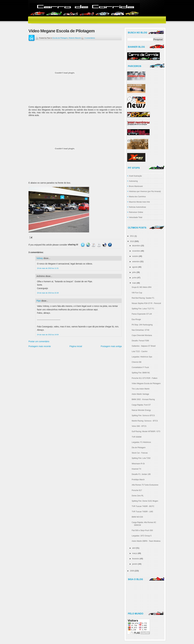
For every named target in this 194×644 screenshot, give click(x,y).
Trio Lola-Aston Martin (141, 389)
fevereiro (136, 559)
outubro (135, 256)
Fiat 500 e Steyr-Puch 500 (142, 530)
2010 (132, 241)
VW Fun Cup (137, 293)
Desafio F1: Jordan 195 (141, 474)
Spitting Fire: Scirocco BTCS (143, 416)
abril (134, 548)
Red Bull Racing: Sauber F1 (143, 298)
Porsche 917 (137, 490)
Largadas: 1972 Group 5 (142, 536)
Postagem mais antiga (111, 346)
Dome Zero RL (138, 496)
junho (134, 278)
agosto (135, 267)
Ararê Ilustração (135, 176)
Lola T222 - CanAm (140, 351)
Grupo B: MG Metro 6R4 (142, 287)
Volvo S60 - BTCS (139, 426)
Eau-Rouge (136, 319)
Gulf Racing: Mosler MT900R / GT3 (146, 431)
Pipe (39, 301)
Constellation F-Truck (140, 367)
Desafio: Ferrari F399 (140, 341)
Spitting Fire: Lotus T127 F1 (143, 309)
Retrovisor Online (136, 212)
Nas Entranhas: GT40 (140, 330)
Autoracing (133, 181)
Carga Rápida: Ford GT (141, 405)
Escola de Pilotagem (60, 38)
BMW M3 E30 (137, 517)
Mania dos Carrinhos (137, 197)
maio (134, 283)
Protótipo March (138, 480)
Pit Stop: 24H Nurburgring (142, 325)
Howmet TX (136, 469)
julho (134, 272)
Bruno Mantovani (136, 186)
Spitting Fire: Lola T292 (141, 458)
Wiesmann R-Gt (138, 464)
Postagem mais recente (40, 346)
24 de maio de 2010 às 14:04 (48, 335)
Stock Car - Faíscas (140, 453)
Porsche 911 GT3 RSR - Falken (145, 378)
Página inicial (76, 346)
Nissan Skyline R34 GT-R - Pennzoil (146, 303)
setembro (136, 262)
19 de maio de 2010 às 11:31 (48, 268)
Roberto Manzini (75, 38)
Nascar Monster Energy (141, 410)
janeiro (135, 564)
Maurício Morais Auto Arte (139, 202)
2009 (132, 571)
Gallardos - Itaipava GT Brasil (144, 346)
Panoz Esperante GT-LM (142, 314)
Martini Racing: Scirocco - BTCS (145, 421)
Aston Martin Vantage (140, 394)
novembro (136, 251)
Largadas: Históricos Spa (142, 357)
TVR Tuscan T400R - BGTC (143, 506)
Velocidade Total (136, 217)
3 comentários (90, 38)
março (135, 553)
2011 (132, 236)
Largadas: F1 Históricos (141, 442)
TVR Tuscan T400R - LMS (142, 512)
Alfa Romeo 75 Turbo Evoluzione (145, 485)
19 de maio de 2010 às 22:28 (48, 293)
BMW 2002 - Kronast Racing (143, 399)
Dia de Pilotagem (139, 448)
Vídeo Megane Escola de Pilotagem (62, 31)
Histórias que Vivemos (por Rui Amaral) (145, 191)
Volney (40, 258)
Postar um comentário (39, 341)
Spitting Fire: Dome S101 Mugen (145, 501)
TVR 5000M (137, 437)
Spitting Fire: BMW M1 (141, 373)
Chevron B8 (136, 362)
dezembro (136, 246)
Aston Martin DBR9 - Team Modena (146, 541)
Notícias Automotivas (137, 207)
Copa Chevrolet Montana (142, 335)
